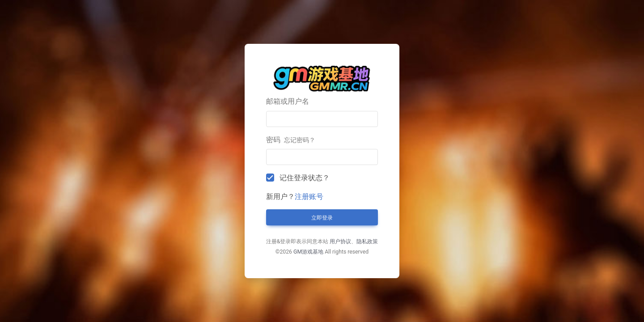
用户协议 (340, 241)
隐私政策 (367, 241)
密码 (291, 140)
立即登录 (322, 218)
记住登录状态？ (305, 178)
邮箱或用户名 (288, 101)
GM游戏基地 (308, 252)
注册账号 (309, 197)
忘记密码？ (300, 140)
